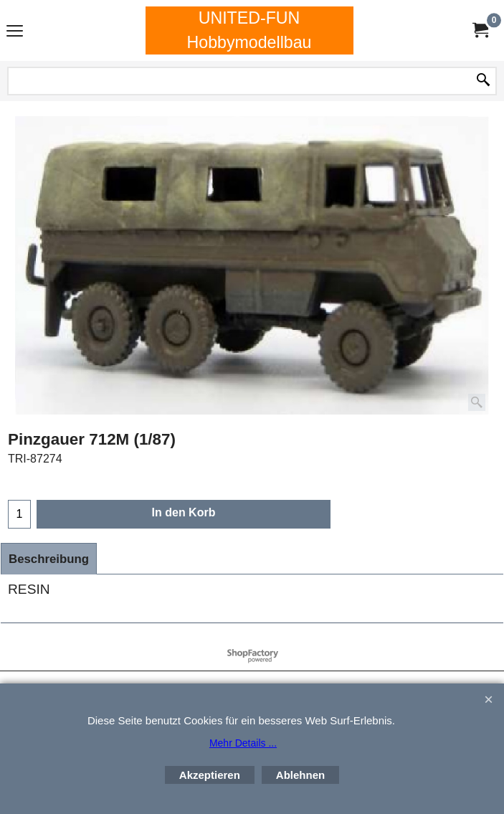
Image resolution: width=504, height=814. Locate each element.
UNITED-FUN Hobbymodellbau (249, 30)
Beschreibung (49, 559)
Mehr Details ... (243, 743)
